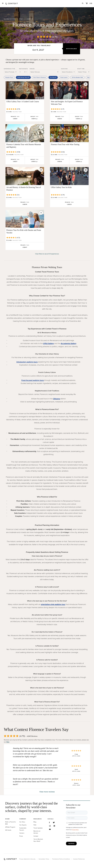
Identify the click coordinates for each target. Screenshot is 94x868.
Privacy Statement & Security (27, 859)
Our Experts (23, 825)
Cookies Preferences (79, 859)
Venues (32, 69)
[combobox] (11, 72)
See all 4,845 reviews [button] (47, 40)
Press (21, 836)
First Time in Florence (40, 77)
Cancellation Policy (44, 859)
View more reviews (47, 792)
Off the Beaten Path (77, 77)
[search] (83, 4)
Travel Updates (38, 828)
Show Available (71, 49)
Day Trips (90, 77)
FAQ (8, 742)
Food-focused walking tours (33, 380)
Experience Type (9, 69)
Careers (22, 833)
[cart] (87, 4)
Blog (35, 822)
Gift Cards (8, 830)
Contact (36, 836)
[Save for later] (41, 84)
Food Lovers (64, 77)
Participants (23, 69)
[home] (12, 4)
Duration (64, 69)
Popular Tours (9, 77)
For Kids (53, 77)
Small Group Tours (23, 77)
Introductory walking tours (27, 362)
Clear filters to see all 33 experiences (47, 254)
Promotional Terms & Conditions (61, 859)
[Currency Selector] (91, 3)
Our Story (22, 822)
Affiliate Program (10, 827)
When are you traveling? (39, 46)
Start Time (81, 69)
